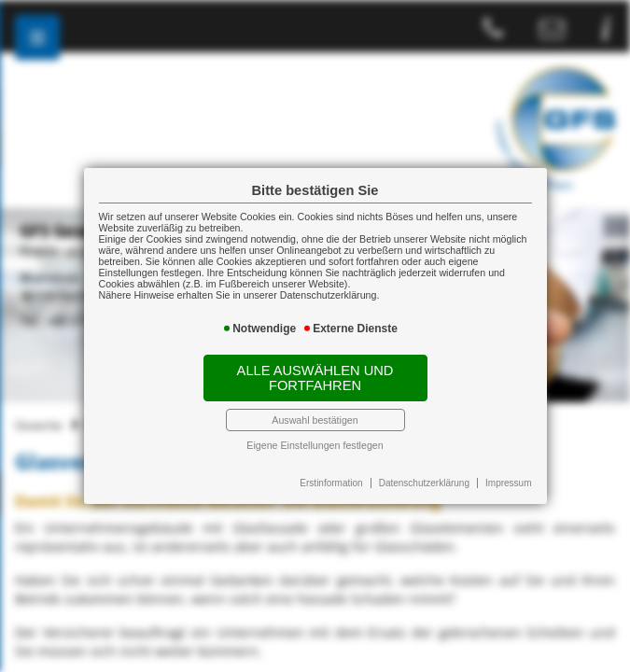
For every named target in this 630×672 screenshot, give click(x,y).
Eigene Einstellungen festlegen (315, 445)
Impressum (508, 483)
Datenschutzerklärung (424, 483)
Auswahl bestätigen (315, 420)
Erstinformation (331, 483)
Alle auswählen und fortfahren (315, 378)
